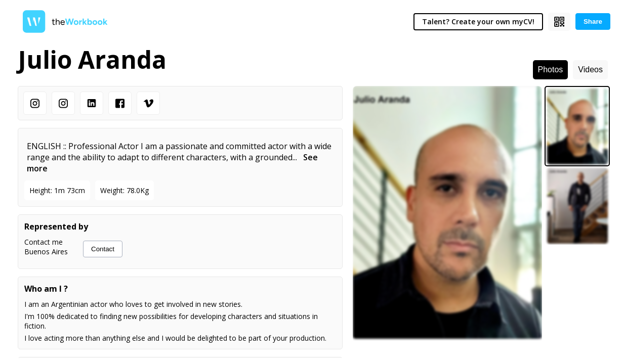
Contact (103, 249)
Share (593, 21)
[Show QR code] (559, 22)
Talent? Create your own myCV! (478, 21)
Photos (551, 70)
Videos (590, 70)
